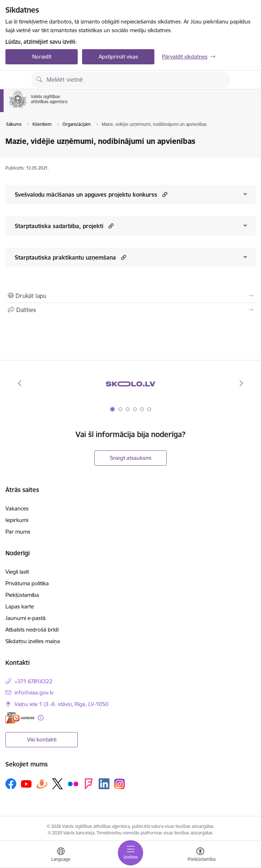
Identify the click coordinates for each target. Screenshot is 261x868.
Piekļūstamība (22, 595)
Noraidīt (42, 57)
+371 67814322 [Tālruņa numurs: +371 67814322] (33, 681)
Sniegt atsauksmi (130, 458)
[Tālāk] (241, 383)
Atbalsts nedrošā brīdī (32, 630)
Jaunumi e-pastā (25, 618)
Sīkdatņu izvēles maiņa (33, 641)
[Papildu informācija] (41, 718)
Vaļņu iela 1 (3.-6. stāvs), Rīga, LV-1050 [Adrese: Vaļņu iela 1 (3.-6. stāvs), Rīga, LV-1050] (61, 704)
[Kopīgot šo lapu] (130, 310)
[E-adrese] (20, 718)
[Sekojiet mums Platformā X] (57, 784)
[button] (164, 194)
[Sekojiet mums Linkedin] (104, 784)
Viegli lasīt (17, 572)
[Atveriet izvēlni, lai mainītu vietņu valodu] (61, 855)
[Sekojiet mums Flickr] (73, 783)
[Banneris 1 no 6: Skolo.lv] (130, 383)
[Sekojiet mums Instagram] (120, 784)
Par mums (18, 532)
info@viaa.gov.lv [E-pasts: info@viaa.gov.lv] (34, 692)
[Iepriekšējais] (20, 383)
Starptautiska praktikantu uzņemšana (65, 257)
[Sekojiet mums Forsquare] (89, 784)
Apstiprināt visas (118, 57)
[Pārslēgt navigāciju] (130, 853)
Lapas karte (20, 606)
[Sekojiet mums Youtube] (26, 783)
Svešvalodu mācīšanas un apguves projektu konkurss (86, 194)
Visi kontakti (42, 739)
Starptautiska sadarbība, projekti (59, 226)
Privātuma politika (27, 583)
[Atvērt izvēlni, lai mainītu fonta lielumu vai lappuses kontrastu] (200, 855)
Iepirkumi (17, 520)
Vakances (17, 508)
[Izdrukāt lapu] (130, 296)
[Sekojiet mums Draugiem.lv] (42, 784)
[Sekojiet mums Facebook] (11, 784)
